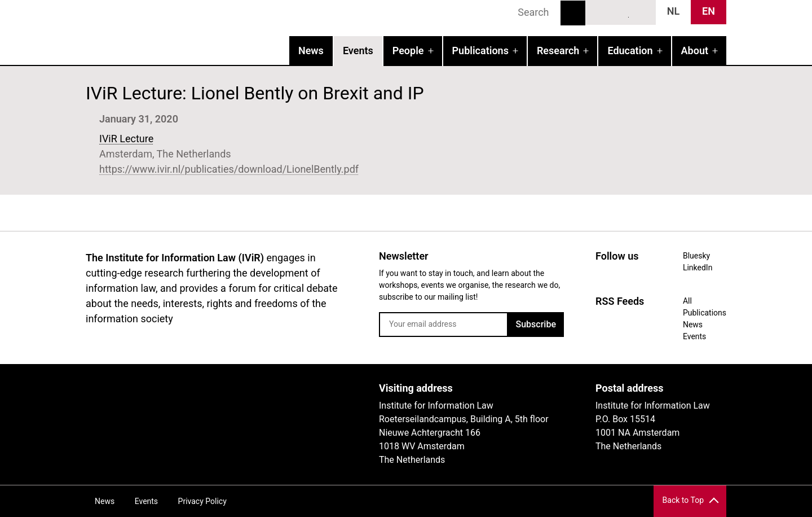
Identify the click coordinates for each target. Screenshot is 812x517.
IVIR (230, 32)
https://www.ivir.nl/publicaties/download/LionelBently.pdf (229, 169)
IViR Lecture (126, 139)
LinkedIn (621, 12)
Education (630, 51)
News (311, 51)
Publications (480, 51)
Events (358, 51)
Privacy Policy (202, 501)
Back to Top (683, 500)
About (695, 51)
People (408, 51)
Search (573, 13)
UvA (217, 392)
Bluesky (600, 12)
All (687, 301)
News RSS (641, 12)
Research (558, 51)
